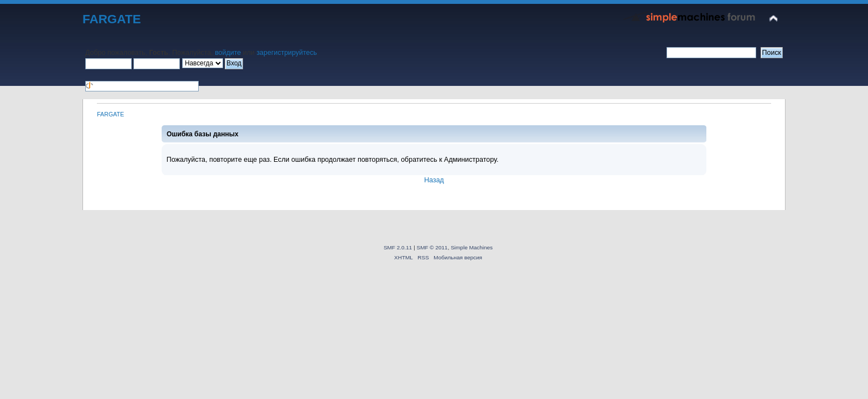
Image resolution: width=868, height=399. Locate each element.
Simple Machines (472, 247)
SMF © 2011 (432, 247)
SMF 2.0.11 (398, 247)
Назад (434, 180)
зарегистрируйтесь (286, 53)
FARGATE (112, 19)
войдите (228, 53)
